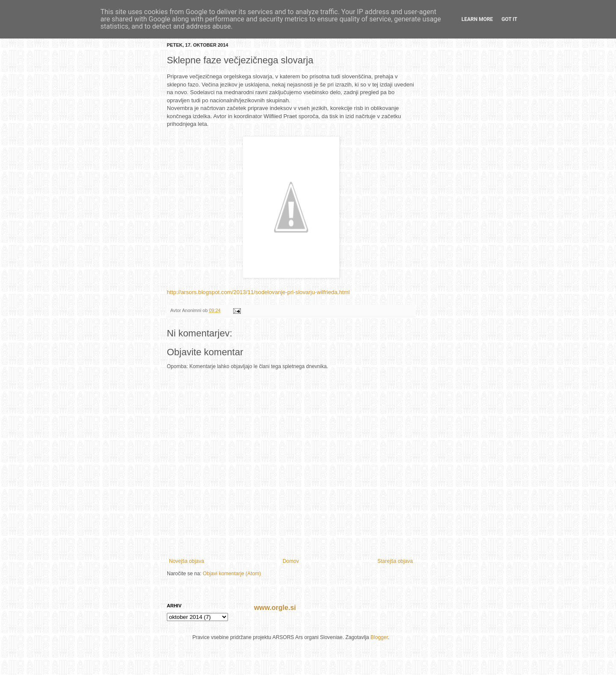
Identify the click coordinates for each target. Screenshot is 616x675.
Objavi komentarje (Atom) (232, 574)
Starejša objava (395, 561)
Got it (509, 19)
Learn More (477, 19)
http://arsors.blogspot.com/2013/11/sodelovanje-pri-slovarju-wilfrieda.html (258, 292)
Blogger (379, 637)
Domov (291, 561)
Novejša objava (187, 561)
